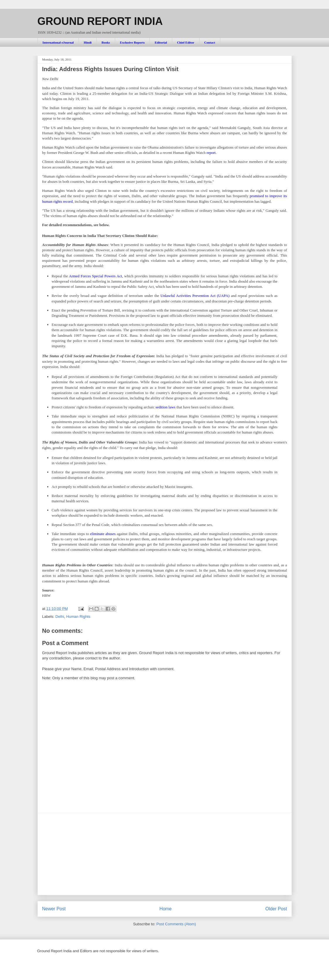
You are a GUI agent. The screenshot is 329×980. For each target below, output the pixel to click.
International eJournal (58, 42)
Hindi (88, 42)
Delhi (60, 617)
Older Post (276, 909)
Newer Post (54, 909)
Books (106, 42)
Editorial (161, 42)
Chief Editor (186, 42)
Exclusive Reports (132, 42)
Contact (210, 42)
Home (166, 909)
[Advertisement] (165, 854)
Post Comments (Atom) (176, 924)
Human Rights (78, 617)
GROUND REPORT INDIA (100, 21)
